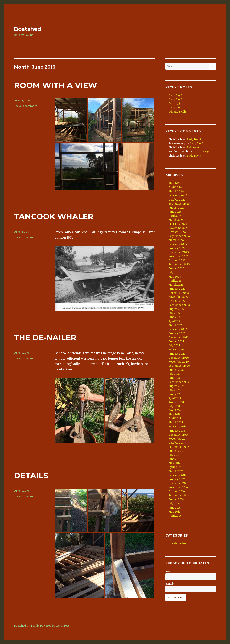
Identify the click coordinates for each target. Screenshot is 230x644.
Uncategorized (178, 544)
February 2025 (178, 224)
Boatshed (28, 29)
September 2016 (179, 495)
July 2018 (174, 406)
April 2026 (175, 187)
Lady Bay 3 (176, 95)
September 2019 (179, 382)
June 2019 (175, 394)
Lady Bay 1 (175, 108)
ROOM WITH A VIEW (56, 85)
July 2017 (174, 455)
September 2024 (179, 236)
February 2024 (178, 244)
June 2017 (174, 459)
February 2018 (178, 427)
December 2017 (178, 435)
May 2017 (174, 463)
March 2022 (176, 325)
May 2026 (175, 183)
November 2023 (179, 256)
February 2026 (178, 196)
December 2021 (178, 337)
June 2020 (175, 378)
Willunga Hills (177, 112)
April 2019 (175, 398)
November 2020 (179, 362)
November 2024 (179, 228)
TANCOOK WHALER (54, 216)
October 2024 (177, 232)
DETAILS (31, 475)
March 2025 (176, 220)
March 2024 (176, 240)
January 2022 (177, 333)
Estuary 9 (175, 104)
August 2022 (176, 309)
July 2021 (174, 346)
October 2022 (177, 301)
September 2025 (179, 204)
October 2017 (177, 443)
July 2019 (174, 390)
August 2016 (176, 500)
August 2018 (176, 402)
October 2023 (177, 260)
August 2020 (177, 370)
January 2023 (177, 289)
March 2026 (176, 192)
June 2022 (175, 317)
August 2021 (176, 341)
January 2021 (177, 354)
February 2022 (178, 329)
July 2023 (174, 273)
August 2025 (176, 208)
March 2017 (176, 471)
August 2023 (176, 269)
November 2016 (178, 487)
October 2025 (177, 200)
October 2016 (177, 491)
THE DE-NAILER (45, 337)
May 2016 (174, 512)
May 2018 (175, 414)
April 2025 (175, 216)
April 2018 (175, 418)
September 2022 (179, 305)
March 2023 (176, 285)
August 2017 (176, 451)
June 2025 (175, 212)
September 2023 (179, 264)
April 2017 (175, 467)
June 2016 (175, 508)
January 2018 (177, 431)
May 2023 (175, 277)
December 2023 (179, 252)
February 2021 (178, 350)
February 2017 (177, 475)
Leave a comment (26, 106)
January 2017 (177, 479)
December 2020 (179, 358)
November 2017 (178, 439)
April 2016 (175, 516)
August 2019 (176, 386)
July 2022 (174, 313)
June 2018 (175, 410)
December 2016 (178, 483)
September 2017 (179, 447)
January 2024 (177, 248)
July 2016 (174, 504)
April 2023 (175, 281)
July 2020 (175, 374)
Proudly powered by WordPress (50, 626)
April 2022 (175, 321)
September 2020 (179, 366)
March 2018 (176, 423)
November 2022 (179, 297)
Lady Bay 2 (176, 99)
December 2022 (179, 293)
